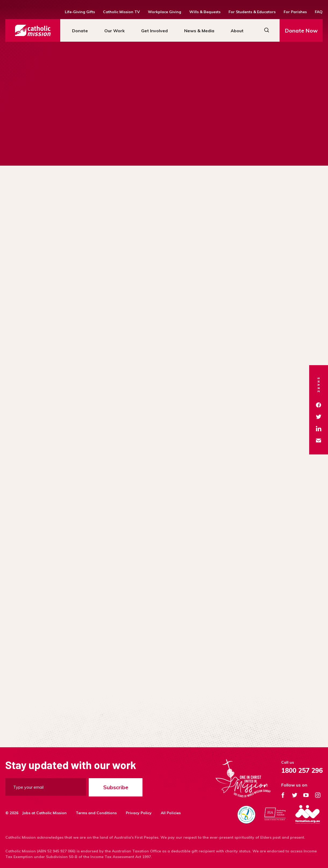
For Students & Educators (252, 12)
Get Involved (154, 31)
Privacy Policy (139, 813)
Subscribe (116, 787)
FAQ (319, 12)
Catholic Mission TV (121, 12)
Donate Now (301, 31)
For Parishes (295, 12)
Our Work (115, 31)
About (237, 31)
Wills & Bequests (205, 12)
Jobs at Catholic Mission (44, 813)
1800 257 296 (302, 770)
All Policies (171, 813)
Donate (80, 31)
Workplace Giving (165, 12)
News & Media (199, 31)
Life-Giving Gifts (80, 12)
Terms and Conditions (96, 813)
